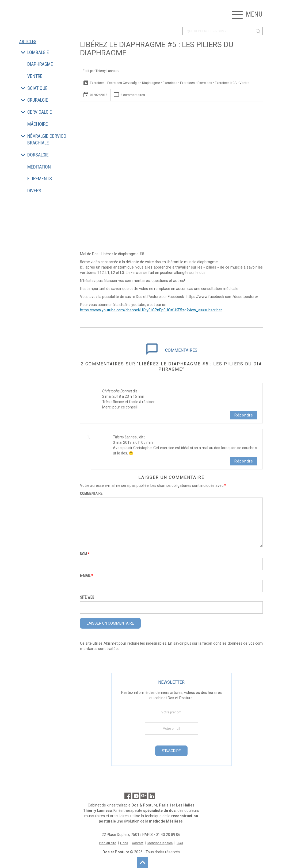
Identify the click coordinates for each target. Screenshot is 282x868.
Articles (28, 42)
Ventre (244, 83)
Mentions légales (161, 843)
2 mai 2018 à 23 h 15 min (123, 396)
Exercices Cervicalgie (123, 83)
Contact (138, 843)
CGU (181, 843)
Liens (124, 843)
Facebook (128, 796)
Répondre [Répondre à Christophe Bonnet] (244, 415)
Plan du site (107, 843)
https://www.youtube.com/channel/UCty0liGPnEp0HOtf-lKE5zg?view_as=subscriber (151, 310)
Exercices (97, 83)
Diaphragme (151, 83)
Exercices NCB (226, 83)
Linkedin (152, 796)
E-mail (87, 576)
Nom (85, 554)
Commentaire (91, 494)
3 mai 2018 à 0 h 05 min (133, 442)
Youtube (136, 796)
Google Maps (144, 796)
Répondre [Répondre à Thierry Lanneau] (244, 461)
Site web (87, 597)
